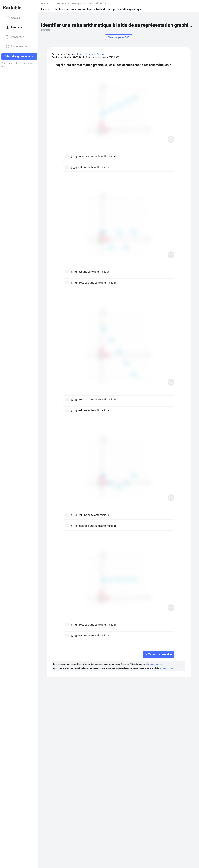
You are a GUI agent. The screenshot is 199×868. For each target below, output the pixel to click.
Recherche (15, 37)
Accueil (13, 18)
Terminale (60, 3)
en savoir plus (156, 664)
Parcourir (14, 28)
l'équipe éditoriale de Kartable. (91, 54)
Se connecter (16, 47)
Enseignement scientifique (87, 3)
